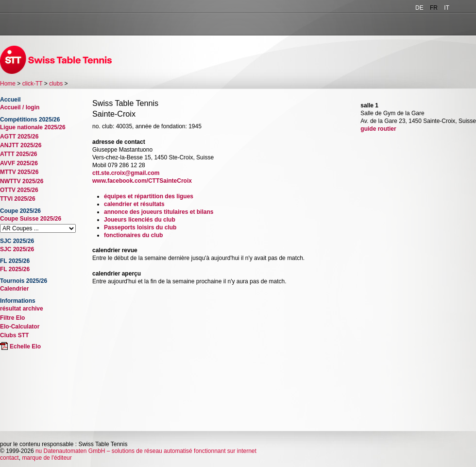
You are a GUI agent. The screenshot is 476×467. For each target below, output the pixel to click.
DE (419, 8)
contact (9, 458)
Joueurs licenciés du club (140, 220)
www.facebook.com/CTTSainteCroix (142, 181)
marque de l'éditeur (47, 458)
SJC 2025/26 (17, 249)
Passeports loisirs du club (140, 227)
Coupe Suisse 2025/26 (31, 219)
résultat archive (22, 309)
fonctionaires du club (133, 235)
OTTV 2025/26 (19, 190)
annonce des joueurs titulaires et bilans (159, 212)
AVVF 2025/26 (19, 163)
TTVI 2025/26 (18, 199)
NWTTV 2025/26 (22, 181)
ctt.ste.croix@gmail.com (126, 173)
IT (447, 8)
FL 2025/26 (15, 269)
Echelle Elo (25, 346)
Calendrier (14, 289)
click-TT (33, 84)
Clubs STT (14, 335)
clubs (56, 84)
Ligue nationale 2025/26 (33, 127)
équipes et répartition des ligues (149, 196)
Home (8, 84)
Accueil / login (20, 107)
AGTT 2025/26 (19, 137)
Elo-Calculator (20, 327)
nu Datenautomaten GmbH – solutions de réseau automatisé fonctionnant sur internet (146, 451)
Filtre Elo (12, 318)
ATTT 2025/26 (18, 154)
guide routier (378, 129)
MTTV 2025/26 (19, 172)
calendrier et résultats (134, 204)
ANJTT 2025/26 (21, 145)
